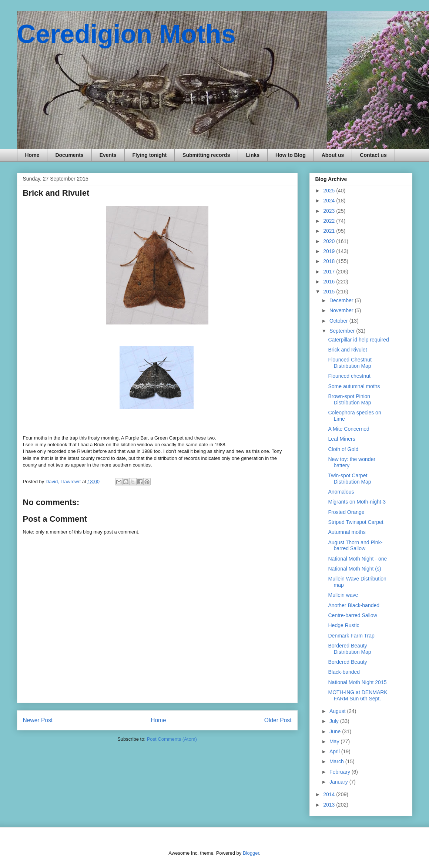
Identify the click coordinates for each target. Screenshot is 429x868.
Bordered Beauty (347, 662)
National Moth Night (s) (354, 569)
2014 (330, 794)
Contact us (373, 155)
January (339, 782)
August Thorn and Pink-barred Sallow (355, 546)
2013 (330, 805)
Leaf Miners (341, 439)
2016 (330, 282)
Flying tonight (150, 155)
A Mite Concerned (348, 429)
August (338, 711)
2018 (330, 261)
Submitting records (206, 155)
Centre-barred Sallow (352, 615)
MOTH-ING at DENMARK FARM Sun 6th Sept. (358, 695)
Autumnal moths (347, 532)
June (336, 731)
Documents (69, 155)
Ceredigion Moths (126, 34)
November (342, 310)
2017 (330, 272)
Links (253, 155)
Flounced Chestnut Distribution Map (350, 363)
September (343, 331)
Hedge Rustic (343, 625)
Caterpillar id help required (358, 340)
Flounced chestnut (349, 376)
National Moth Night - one (357, 559)
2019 (330, 251)
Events (108, 155)
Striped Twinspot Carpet (356, 522)
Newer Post (38, 720)
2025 (330, 191)
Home (32, 155)
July (335, 721)
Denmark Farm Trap (351, 636)
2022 (330, 221)
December (342, 300)
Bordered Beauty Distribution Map (349, 649)
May (335, 741)
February (341, 772)
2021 (330, 231)
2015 (330, 292)
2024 (330, 201)
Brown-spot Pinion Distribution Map (349, 399)
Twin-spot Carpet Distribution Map (349, 479)
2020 (330, 241)
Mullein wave (343, 595)
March (337, 761)
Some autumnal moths (354, 386)
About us (333, 155)
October (339, 321)
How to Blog (291, 155)
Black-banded (344, 672)
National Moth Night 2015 (357, 682)
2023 (330, 211)
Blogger (251, 853)
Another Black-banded (354, 605)
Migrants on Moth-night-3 (357, 502)
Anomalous (341, 492)
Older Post (278, 720)
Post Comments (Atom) (172, 739)
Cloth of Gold (343, 449)
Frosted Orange (346, 512)
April (335, 751)
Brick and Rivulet (347, 350)
